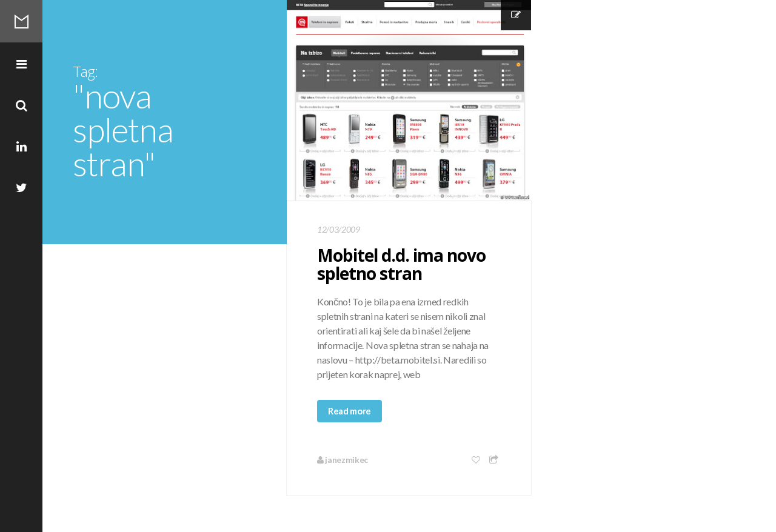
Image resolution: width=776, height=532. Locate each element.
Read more (350, 411)
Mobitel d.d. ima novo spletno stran (401, 264)
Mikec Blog (21, 21)
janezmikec (343, 460)
